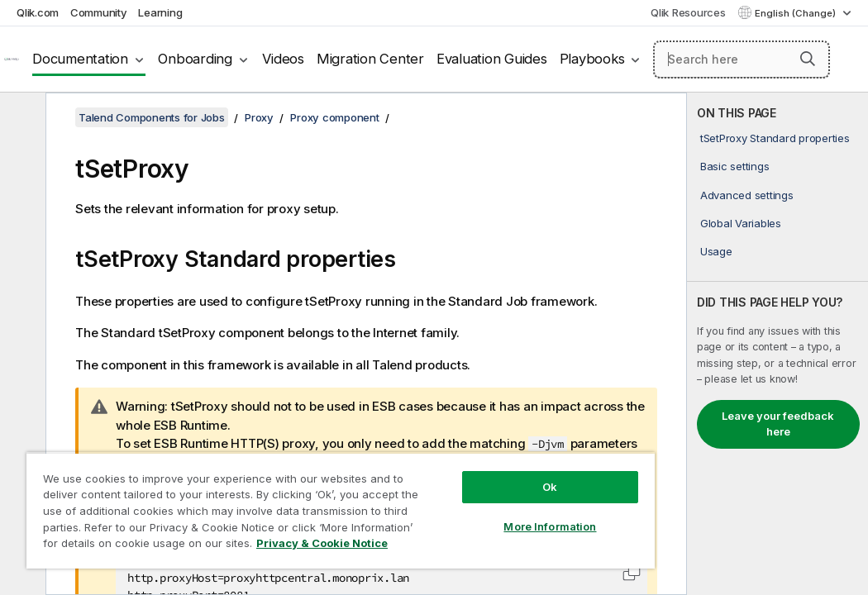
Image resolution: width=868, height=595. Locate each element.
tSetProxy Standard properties (775, 138)
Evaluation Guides (492, 59)
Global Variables (741, 223)
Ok (444, 458)
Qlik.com (38, 12)
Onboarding (195, 59)
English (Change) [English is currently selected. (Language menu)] (796, 13)
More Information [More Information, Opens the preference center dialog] (445, 497)
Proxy (259, 117)
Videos (283, 59)
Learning (160, 12)
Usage (716, 251)
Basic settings (735, 166)
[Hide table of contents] (21, 118)
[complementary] (777, 344)
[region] (278, 496)
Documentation (80, 59)
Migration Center (370, 59)
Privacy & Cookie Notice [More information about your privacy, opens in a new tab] (139, 546)
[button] (808, 59)
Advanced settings (747, 195)
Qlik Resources (688, 12)
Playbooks (592, 59)
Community (99, 12)
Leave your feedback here (778, 424)
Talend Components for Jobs (152, 117)
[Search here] (742, 59)
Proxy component (334, 117)
